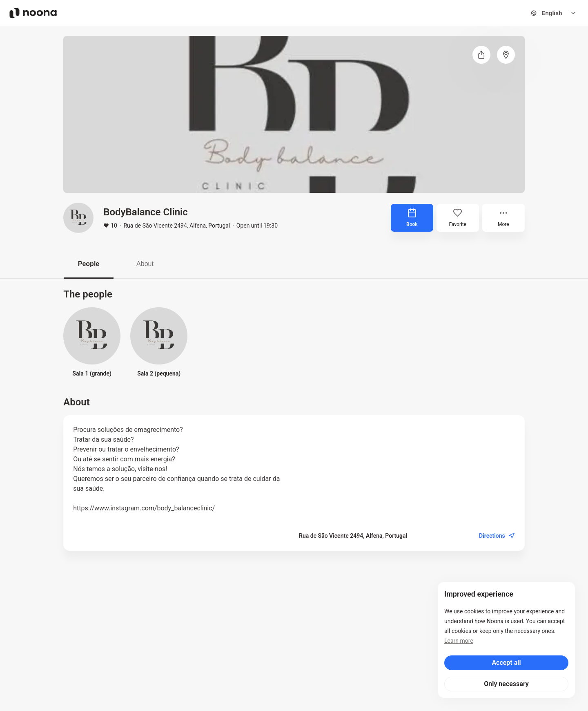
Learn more (459, 641)
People (89, 264)
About (145, 264)
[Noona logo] (33, 13)
